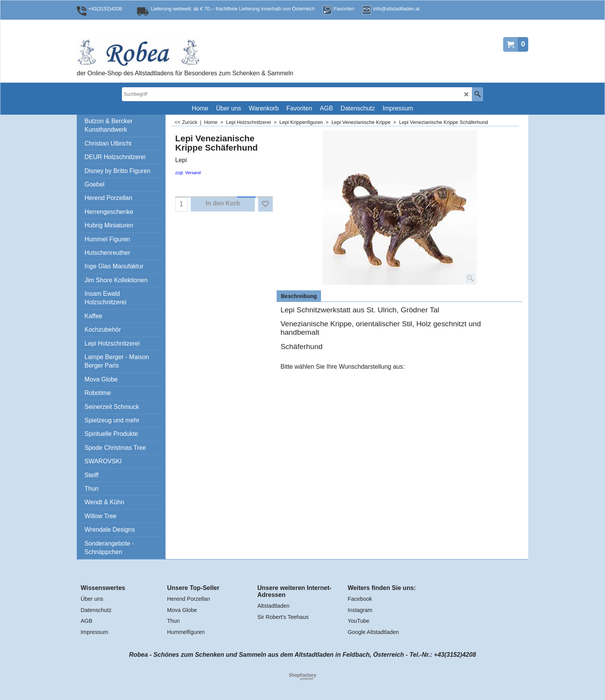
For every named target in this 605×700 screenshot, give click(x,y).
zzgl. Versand (188, 173)
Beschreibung (299, 296)
